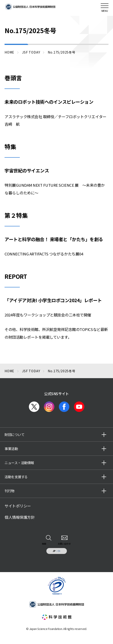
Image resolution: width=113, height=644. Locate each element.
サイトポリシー (18, 506)
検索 (44, 544)
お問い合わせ (64, 544)
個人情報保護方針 (20, 517)
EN (59, 551)
